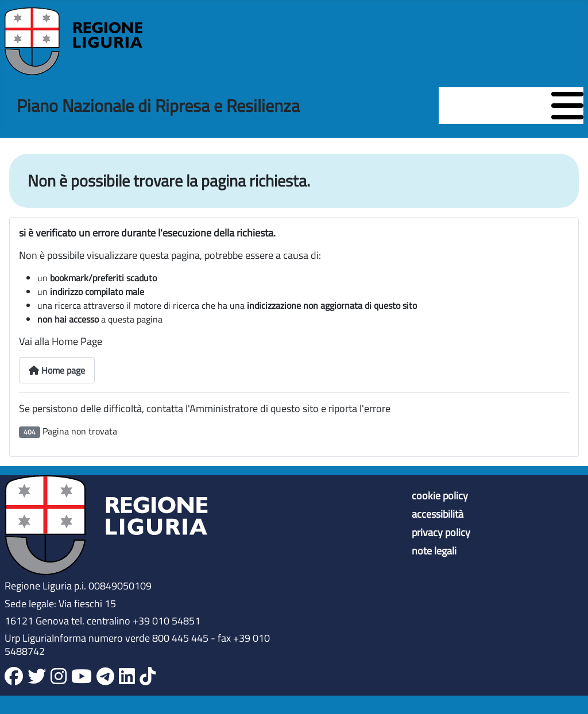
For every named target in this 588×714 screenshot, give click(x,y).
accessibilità (438, 514)
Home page (57, 370)
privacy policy (441, 533)
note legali (434, 551)
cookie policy (440, 496)
